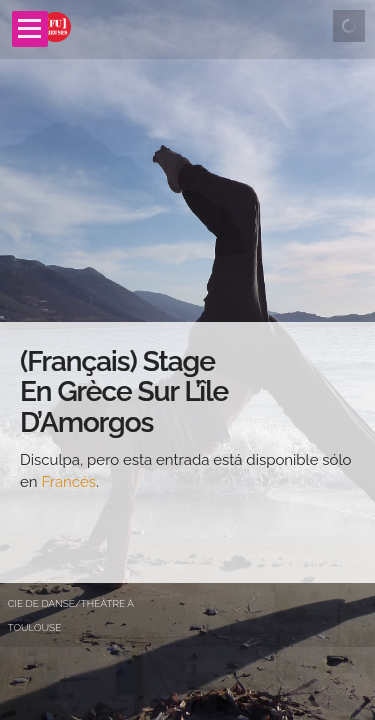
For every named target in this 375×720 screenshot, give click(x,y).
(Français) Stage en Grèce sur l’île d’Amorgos (124, 392)
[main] (187, 452)
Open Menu (30, 29)
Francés (68, 482)
